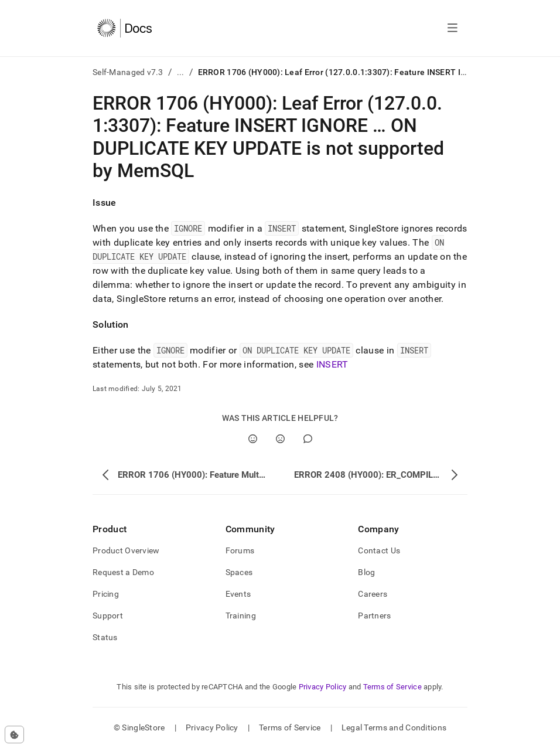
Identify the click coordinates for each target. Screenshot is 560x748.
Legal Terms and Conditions (394, 727)
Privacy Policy (323, 687)
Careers (373, 594)
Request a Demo (123, 572)
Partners (374, 616)
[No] (280, 439)
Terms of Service (392, 687)
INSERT (332, 364)
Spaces (239, 572)
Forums (240, 550)
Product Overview (126, 550)
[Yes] (253, 439)
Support (108, 616)
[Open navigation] (453, 28)
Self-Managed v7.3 (128, 72)
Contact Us (379, 550)
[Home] (124, 28)
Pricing (106, 594)
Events (238, 594)
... (181, 72)
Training (241, 616)
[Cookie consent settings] (14, 735)
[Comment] (308, 439)
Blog (366, 572)
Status (105, 637)
